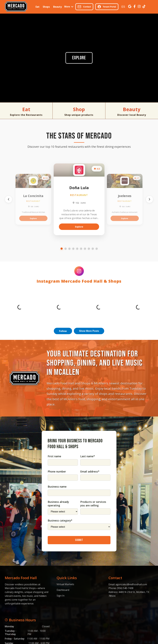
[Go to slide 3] (69, 249)
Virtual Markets (65, 584)
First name (54, 456)
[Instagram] (139, 7)
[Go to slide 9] (93, 249)
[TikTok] (144, 7)
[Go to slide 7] (85, 249)
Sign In (61, 596)
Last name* (88, 456)
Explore (79, 58)
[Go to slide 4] (73, 249)
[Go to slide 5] (77, 249)
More (69, 7)
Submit (79, 540)
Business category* (60, 520)
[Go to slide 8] (89, 249)
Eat (38, 7)
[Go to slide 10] (97, 249)
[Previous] (9, 199)
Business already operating (58, 504)
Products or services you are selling (93, 504)
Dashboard (63, 590)
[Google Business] (130, 7)
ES (123, 7)
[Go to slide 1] (62, 249)
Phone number (57, 471)
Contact (84, 7)
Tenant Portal (107, 7)
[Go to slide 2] (65, 249)
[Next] (149, 199)
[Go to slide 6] (81, 249)
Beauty (57, 7)
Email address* (90, 471)
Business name (57, 487)
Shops (46, 7)
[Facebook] (135, 7)
